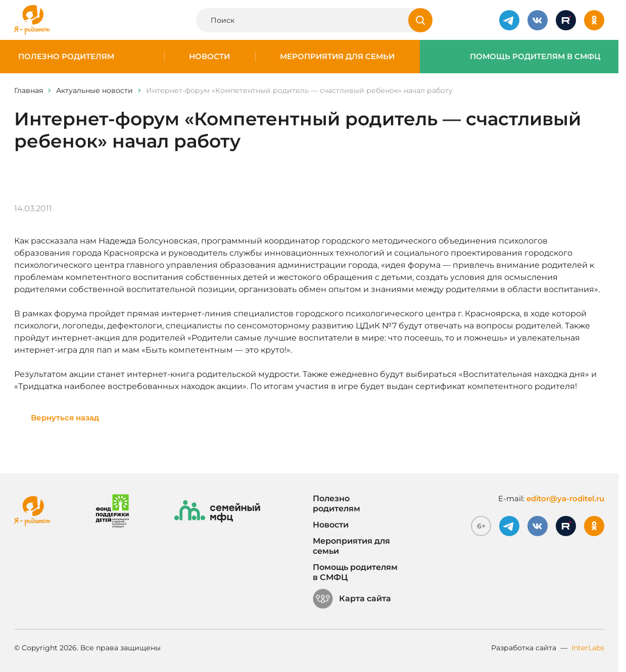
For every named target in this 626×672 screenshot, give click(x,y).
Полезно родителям (66, 57)
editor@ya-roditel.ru (565, 498)
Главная (29, 90)
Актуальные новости (94, 90)
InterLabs (588, 648)
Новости (209, 57)
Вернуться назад (65, 418)
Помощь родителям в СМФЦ (535, 57)
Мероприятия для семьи (337, 57)
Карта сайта (352, 599)
